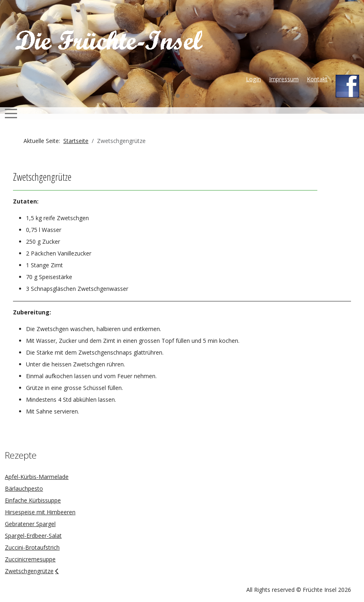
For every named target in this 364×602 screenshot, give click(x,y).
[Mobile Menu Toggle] (11, 113)
